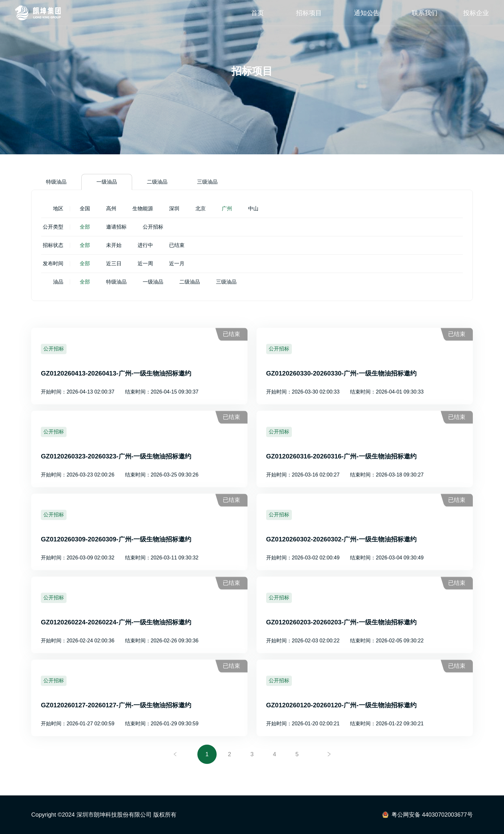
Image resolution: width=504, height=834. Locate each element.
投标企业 (476, 13)
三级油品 (207, 182)
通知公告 (367, 13)
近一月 (177, 263)
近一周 (145, 263)
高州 (111, 208)
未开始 (114, 245)
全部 (85, 227)
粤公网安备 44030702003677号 (432, 815)
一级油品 (107, 182)
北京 (201, 208)
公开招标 (153, 227)
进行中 (145, 245)
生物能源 (143, 208)
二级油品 (157, 182)
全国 (85, 208)
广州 (227, 208)
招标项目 (309, 13)
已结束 (177, 245)
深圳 (174, 208)
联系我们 (425, 13)
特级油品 (56, 182)
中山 (253, 208)
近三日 (114, 263)
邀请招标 (116, 227)
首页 (257, 13)
